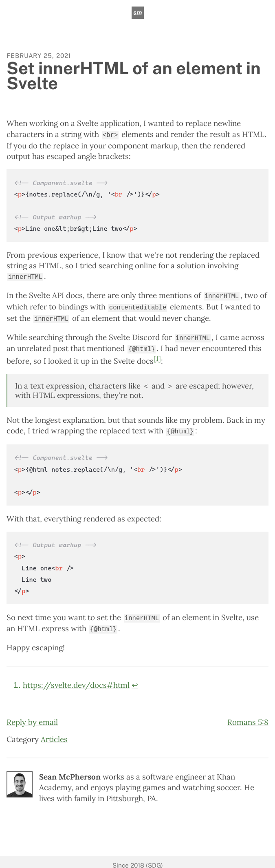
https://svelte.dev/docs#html (76, 678)
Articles (54, 732)
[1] (157, 354)
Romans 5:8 (248, 715)
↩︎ (135, 678)
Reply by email (32, 715)
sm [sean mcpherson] (137, 12)
